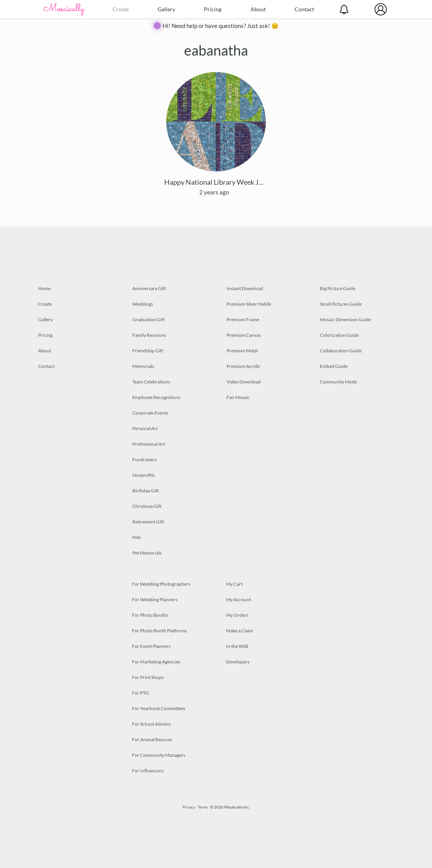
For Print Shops (148, 677)
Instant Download (245, 288)
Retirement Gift (148, 522)
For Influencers (148, 771)
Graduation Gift (148, 319)
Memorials (143, 366)
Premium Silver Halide (249, 304)
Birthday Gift (146, 491)
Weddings (143, 304)
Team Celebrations (151, 382)
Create (121, 9)
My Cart (234, 584)
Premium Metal (242, 351)
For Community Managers (159, 755)
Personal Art (145, 428)
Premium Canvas (244, 335)
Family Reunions (149, 335)
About (258, 9)
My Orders (237, 615)
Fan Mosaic (238, 397)
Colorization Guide (339, 335)
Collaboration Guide (341, 351)
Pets (137, 537)
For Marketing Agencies (156, 662)
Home (44, 288)
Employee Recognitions (156, 397)
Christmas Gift (147, 506)
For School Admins (151, 724)
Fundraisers (145, 459)
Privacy (189, 807)
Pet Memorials (147, 553)
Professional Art (149, 444)
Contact (304, 9)
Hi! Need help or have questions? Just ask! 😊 (221, 26)
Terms (203, 807)
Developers (238, 662)
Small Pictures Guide (341, 304)
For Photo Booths (150, 615)
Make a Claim (240, 631)
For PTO (140, 693)
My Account (239, 599)
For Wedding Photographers (161, 584)
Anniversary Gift (149, 288)
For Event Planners (151, 646)
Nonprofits (144, 475)
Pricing (213, 9)
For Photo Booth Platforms (159, 631)
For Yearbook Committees (159, 708)
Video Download (244, 382)
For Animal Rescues (152, 739)
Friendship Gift (148, 351)
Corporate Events (150, 413)
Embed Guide (334, 366)
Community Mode (338, 382)
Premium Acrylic (243, 366)
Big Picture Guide (338, 288)
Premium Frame (243, 319)
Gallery (166, 9)
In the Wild (237, 646)
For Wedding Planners (155, 599)
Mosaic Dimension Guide (345, 319)
